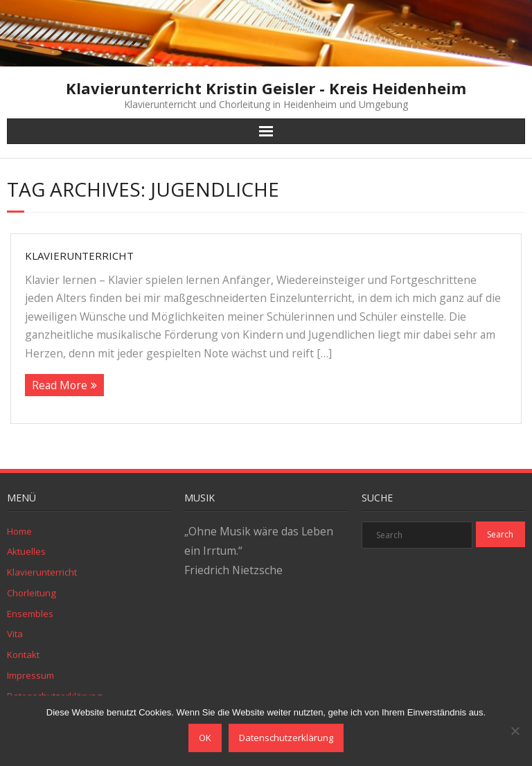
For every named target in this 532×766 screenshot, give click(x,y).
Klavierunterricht (79, 256)
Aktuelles (26, 551)
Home (19, 531)
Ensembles (30, 614)
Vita (15, 634)
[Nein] (515, 731)
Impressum (30, 675)
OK (205, 738)
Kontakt (23, 654)
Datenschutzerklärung (286, 738)
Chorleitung (32, 593)
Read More (60, 385)
